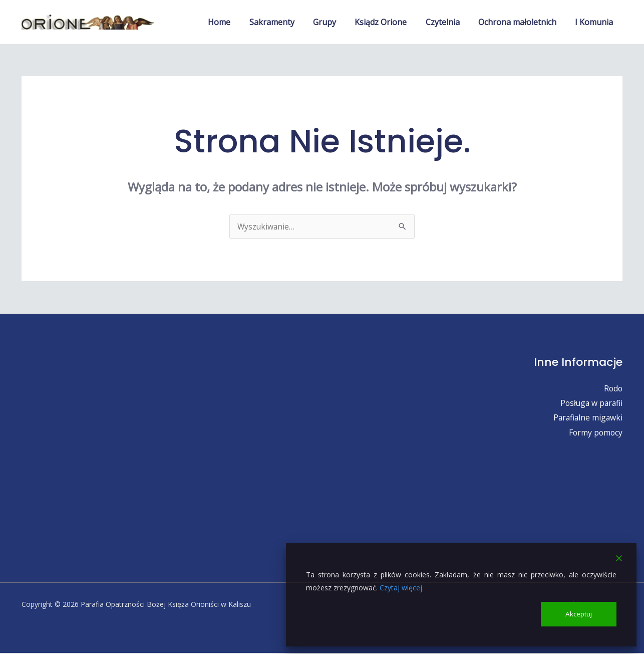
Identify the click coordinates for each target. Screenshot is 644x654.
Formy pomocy (595, 433)
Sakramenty (286, 22)
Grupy (337, 22)
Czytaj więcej (401, 587)
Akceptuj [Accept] (579, 614)
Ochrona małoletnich (521, 22)
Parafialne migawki (587, 418)
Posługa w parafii (590, 403)
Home (237, 22)
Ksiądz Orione (390, 22)
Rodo (613, 388)
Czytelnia (449, 22)
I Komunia (595, 22)
